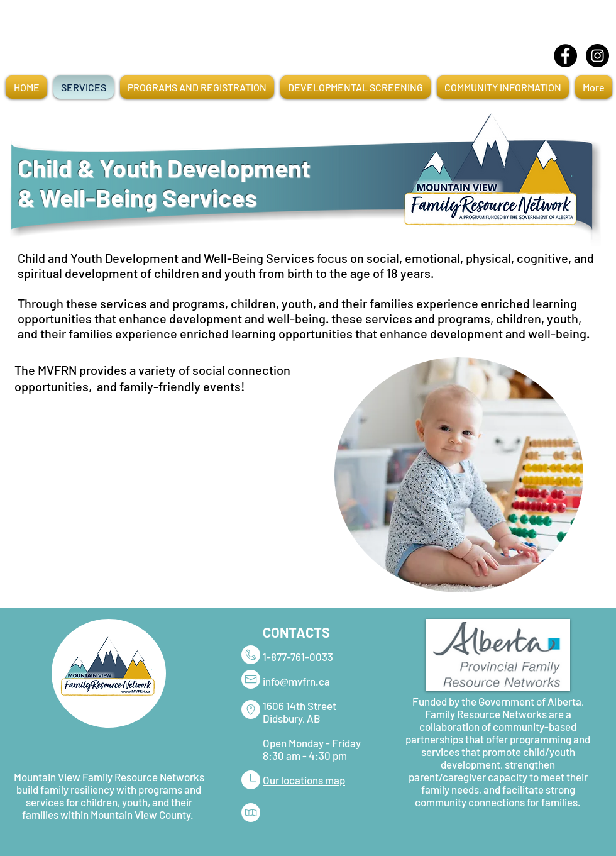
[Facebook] (565, 56)
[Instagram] (597, 56)
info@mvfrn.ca (296, 681)
